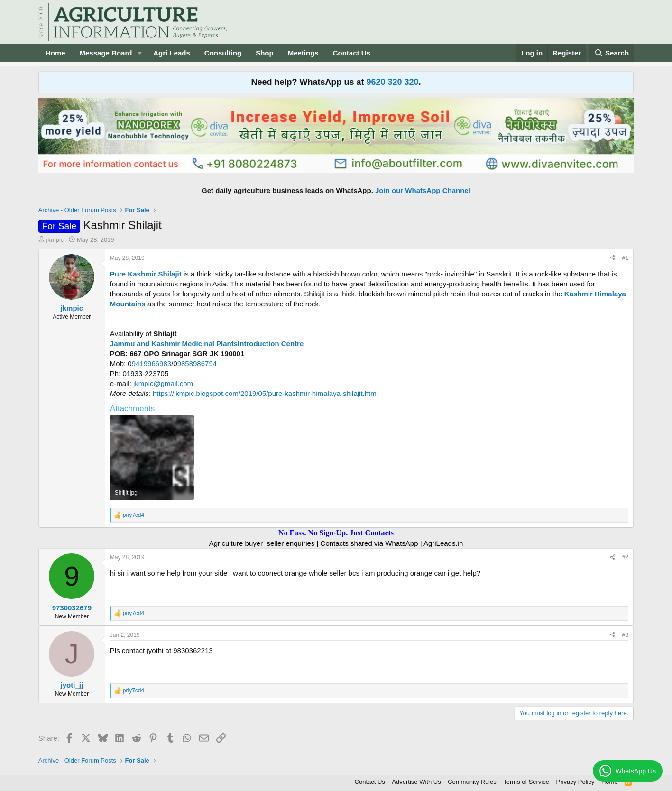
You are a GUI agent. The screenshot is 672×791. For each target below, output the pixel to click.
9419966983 (152, 363)
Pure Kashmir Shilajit (147, 274)
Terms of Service (526, 782)
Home (55, 53)
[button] (139, 53)
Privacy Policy (575, 782)
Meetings (303, 53)
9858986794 (197, 363)
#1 (625, 258)
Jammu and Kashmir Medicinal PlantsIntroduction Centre (207, 344)
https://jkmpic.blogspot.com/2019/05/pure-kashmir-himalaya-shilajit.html (264, 393)
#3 (625, 635)
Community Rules (472, 782)
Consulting (223, 53)
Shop (265, 53)
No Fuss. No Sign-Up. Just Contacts (336, 533)
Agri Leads (172, 53)
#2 (625, 557)
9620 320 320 (392, 82)
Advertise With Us (416, 782)
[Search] (612, 53)
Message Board (106, 53)
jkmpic (55, 240)
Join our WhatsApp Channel (423, 190)
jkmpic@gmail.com (163, 383)
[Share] (613, 258)
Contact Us (352, 53)
